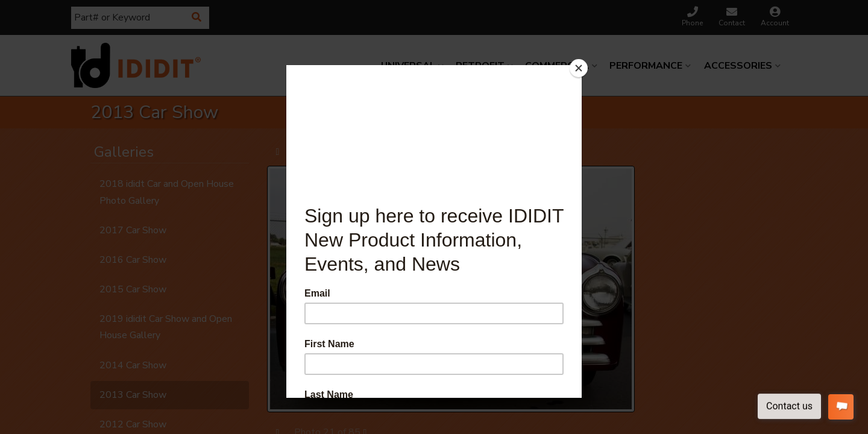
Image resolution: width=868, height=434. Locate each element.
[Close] (579, 68)
